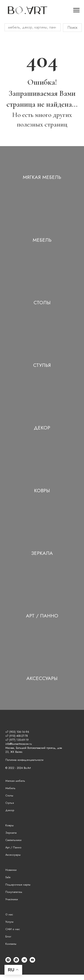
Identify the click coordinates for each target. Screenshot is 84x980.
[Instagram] (8, 961)
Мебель (42, 240)
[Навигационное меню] (76, 10)
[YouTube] (32, 961)
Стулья (42, 365)
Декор (42, 428)
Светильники (13, 840)
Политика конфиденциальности (24, 760)
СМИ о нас (13, 929)
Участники (12, 899)
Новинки (11, 870)
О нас (9, 915)
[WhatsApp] (16, 961)
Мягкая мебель (42, 177)
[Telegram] (24, 961)
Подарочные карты (18, 885)
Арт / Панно (42, 616)
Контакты (11, 944)
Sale (8, 877)
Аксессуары (42, 678)
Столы (42, 302)
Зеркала (42, 553)
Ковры (42, 490)
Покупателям (14, 892)
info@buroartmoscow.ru (19, 744)
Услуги (9, 922)
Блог (8, 937)
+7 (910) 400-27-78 (17, 736)
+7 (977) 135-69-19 (17, 740)
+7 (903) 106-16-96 (17, 732)
